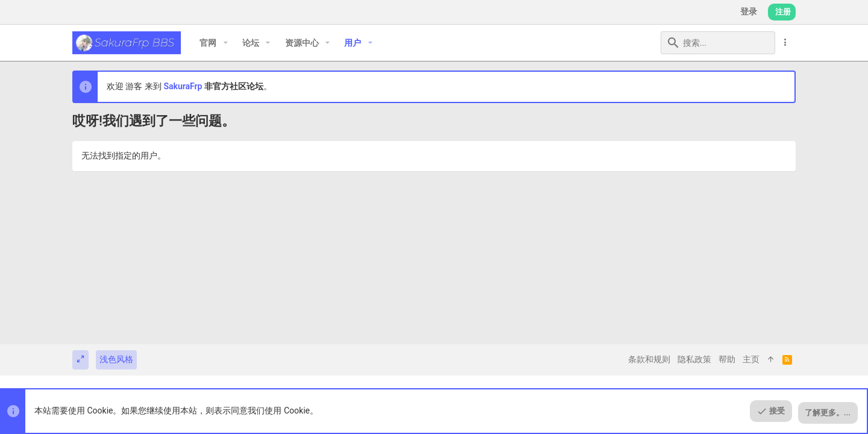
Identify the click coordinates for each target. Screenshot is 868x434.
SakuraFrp (183, 86)
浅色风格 (116, 359)
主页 (751, 359)
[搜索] (700, 43)
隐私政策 (694, 359)
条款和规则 (649, 359)
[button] (225, 43)
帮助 (727, 359)
